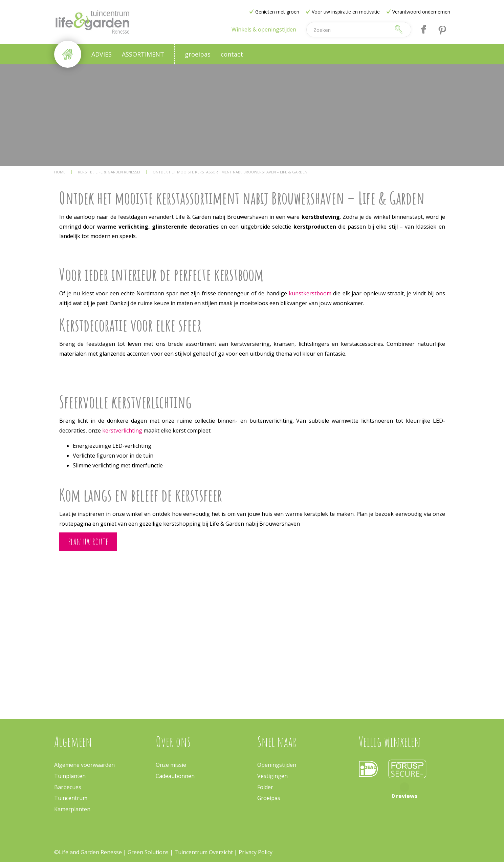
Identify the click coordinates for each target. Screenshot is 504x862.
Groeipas (269, 798)
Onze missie (171, 765)
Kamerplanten (72, 809)
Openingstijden (277, 765)
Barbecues (68, 787)
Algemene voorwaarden (84, 765)
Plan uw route (88, 541)
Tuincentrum (71, 798)
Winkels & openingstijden (264, 29)
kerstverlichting (123, 430)
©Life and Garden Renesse (88, 852)
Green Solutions (148, 852)
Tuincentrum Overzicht (204, 852)
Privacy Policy (256, 852)
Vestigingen (272, 776)
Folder (265, 787)
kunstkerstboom (311, 293)
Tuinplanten (70, 776)
